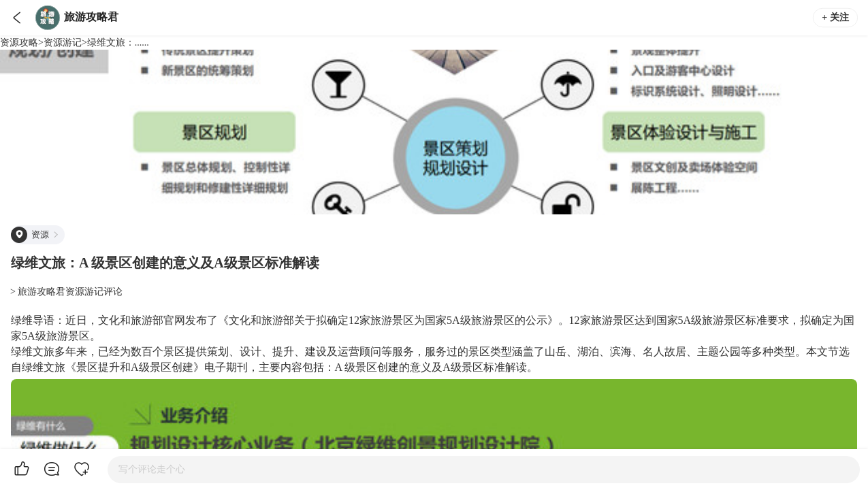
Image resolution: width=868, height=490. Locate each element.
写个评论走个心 (152, 469)
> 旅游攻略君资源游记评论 (66, 292)
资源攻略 (19, 43)
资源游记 (63, 43)
